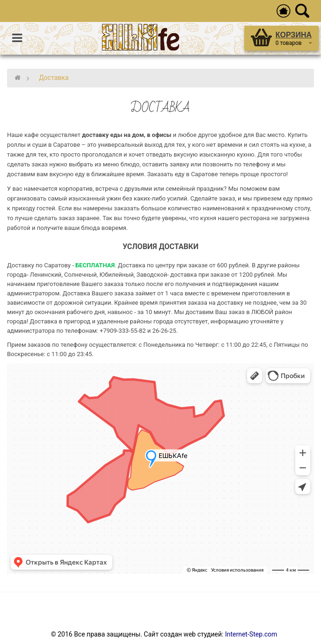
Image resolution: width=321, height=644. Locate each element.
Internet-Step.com (251, 634)
